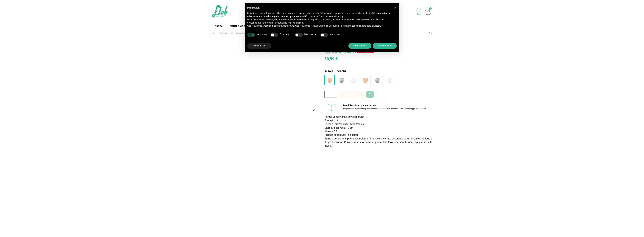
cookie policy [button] (337, 16)
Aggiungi (352, 94)
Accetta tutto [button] (385, 46)
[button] (395, 8)
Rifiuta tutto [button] (360, 46)
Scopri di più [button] (259, 46)
